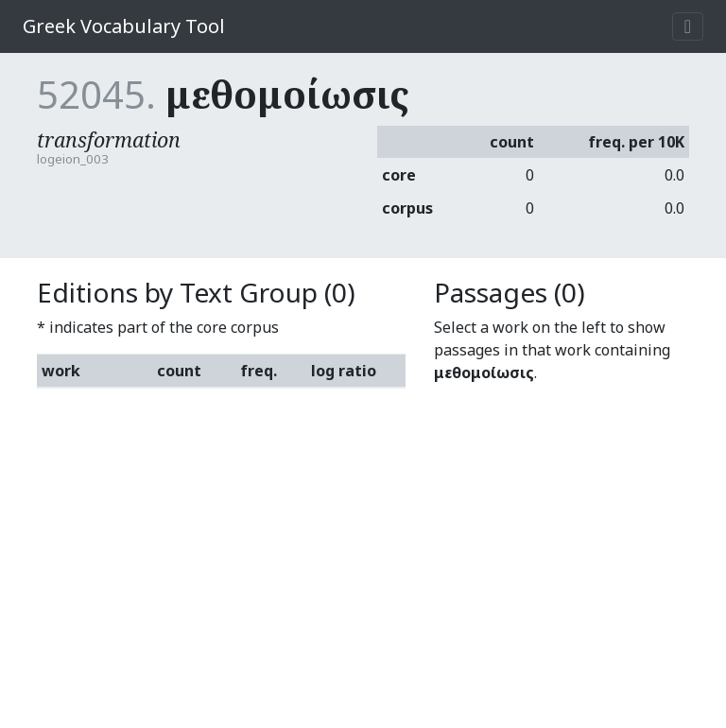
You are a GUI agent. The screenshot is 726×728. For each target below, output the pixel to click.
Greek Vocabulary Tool (124, 26)
